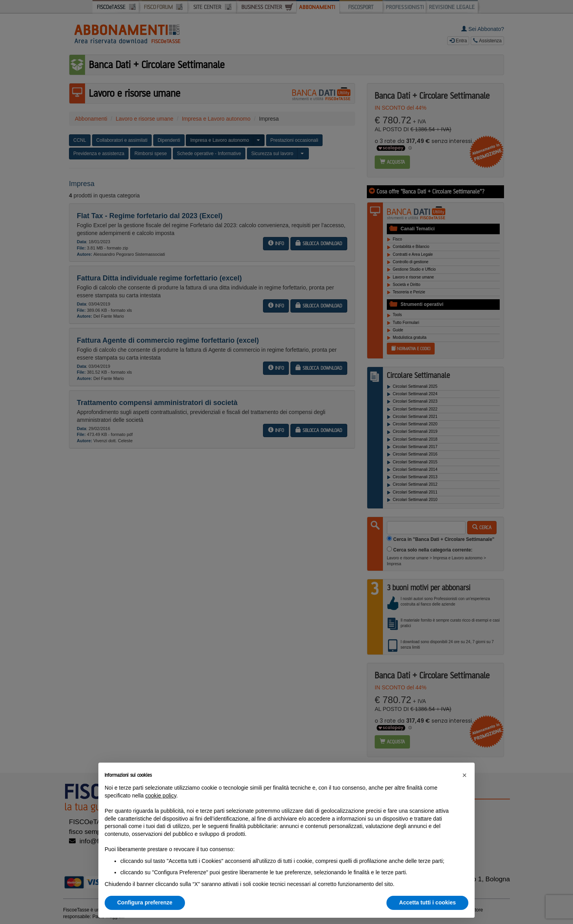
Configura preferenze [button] (145, 902)
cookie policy (161, 796)
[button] (464, 775)
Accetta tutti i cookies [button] (427, 902)
